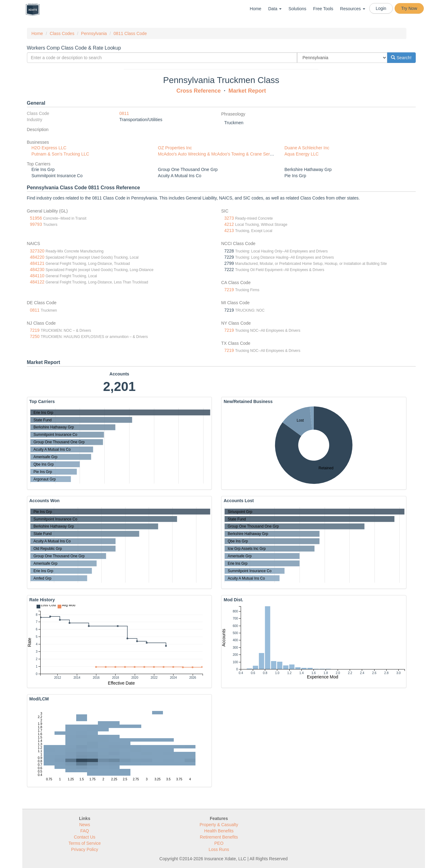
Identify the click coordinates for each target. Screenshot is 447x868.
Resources (353, 9)
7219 (229, 290)
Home (255, 9)
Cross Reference (198, 91)
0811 (124, 113)
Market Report (247, 91)
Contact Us (85, 837)
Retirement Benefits (219, 837)
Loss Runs (219, 849)
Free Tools (323, 9)
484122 (37, 282)
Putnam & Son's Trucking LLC (60, 154)
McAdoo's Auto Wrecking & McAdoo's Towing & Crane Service (218, 154)
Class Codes (62, 33)
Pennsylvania (94, 33)
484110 (37, 276)
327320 (37, 251)
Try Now (409, 8)
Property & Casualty (219, 825)
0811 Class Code (130, 33)
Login (381, 8)
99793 (36, 224)
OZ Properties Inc (175, 148)
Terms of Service (85, 843)
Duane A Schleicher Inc (307, 148)
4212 (229, 224)
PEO (219, 843)
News (85, 825)
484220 (37, 257)
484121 (37, 263)
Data (275, 9)
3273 (229, 218)
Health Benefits (219, 831)
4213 (229, 230)
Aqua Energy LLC (302, 154)
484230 (37, 270)
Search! (401, 58)
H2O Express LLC (49, 148)
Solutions (297, 9)
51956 (36, 218)
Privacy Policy (85, 849)
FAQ (85, 831)
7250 (35, 336)
